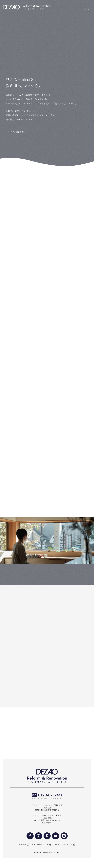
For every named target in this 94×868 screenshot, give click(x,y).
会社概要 (22, 845)
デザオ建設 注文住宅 (40, 845)
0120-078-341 (50, 795)
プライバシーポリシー (63, 845)
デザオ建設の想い (18, 132)
